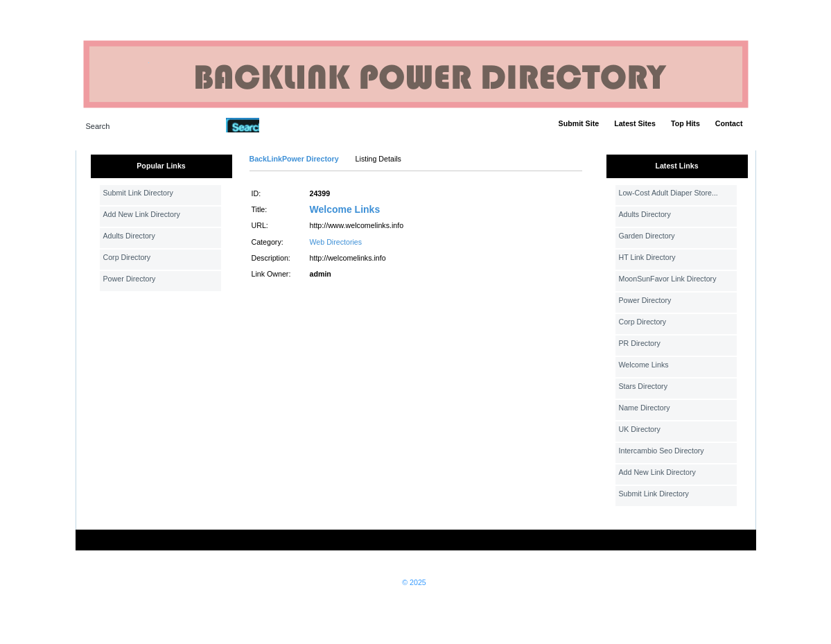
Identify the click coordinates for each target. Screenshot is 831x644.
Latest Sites (635, 123)
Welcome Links (345, 209)
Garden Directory (647, 236)
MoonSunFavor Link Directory (668, 279)
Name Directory (645, 408)
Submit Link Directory (138, 193)
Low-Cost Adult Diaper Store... (668, 193)
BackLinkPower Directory (294, 159)
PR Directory (640, 343)
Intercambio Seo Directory (662, 451)
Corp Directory (127, 257)
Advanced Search (295, 125)
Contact (729, 123)
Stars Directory (643, 386)
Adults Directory (129, 236)
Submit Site (579, 123)
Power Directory (130, 279)
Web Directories (336, 242)
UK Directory (640, 429)
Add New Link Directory (142, 214)
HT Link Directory (647, 257)
